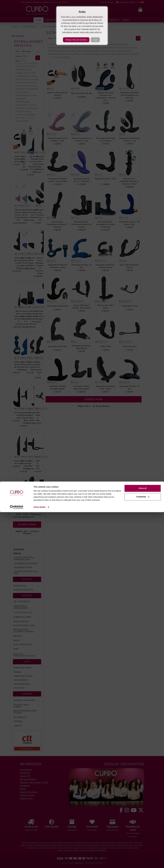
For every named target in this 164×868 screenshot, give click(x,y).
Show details (40, 863)
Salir (95, 40)
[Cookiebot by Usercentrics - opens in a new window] (17, 863)
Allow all (143, 844)
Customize (143, 852)
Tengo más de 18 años (76, 40)
